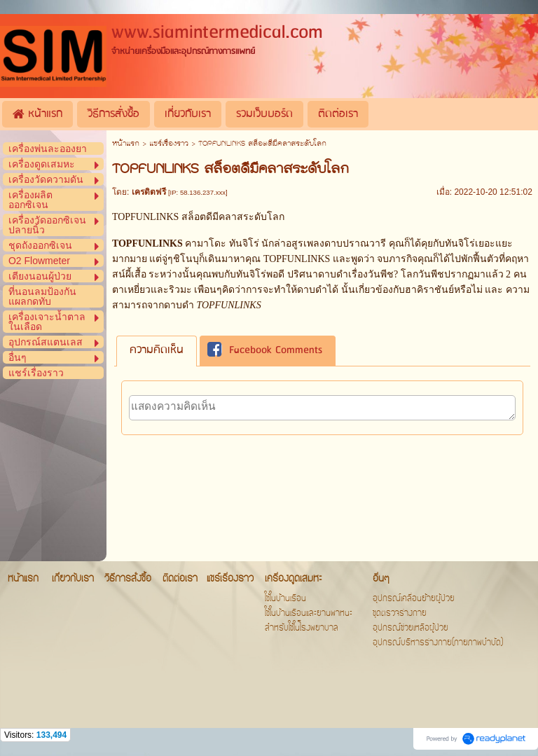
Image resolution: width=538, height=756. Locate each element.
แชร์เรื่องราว (169, 144)
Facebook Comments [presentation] (265, 351)
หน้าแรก (126, 144)
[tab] (157, 351)
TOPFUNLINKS (298, 259)
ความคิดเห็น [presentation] (157, 350)
